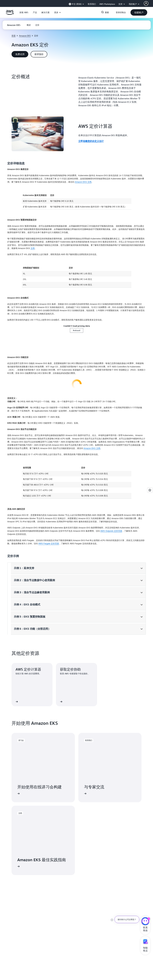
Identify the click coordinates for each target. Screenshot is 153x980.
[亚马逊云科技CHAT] (145, 922)
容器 (14, 36)
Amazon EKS (25, 36)
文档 (33, 248)
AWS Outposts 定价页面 (111, 531)
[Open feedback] (150, 490)
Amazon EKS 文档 (83, 182)
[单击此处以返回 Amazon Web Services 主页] (10, 14)
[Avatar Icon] (146, 3)
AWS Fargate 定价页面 (49, 544)
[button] (24, 12)
